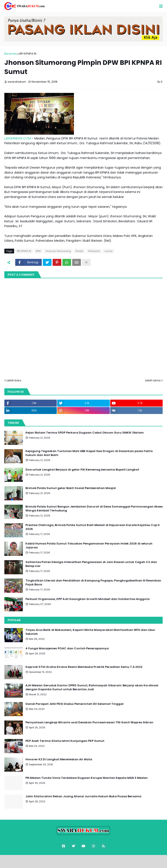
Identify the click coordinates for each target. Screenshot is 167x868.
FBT (109, 860)
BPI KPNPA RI (28, 54)
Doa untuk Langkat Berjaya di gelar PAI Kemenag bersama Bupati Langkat (82, 470)
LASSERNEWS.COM (18, 138)
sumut (109, 251)
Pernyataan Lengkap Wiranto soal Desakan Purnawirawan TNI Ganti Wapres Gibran (89, 722)
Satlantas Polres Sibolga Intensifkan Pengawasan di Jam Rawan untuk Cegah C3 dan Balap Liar (91, 564)
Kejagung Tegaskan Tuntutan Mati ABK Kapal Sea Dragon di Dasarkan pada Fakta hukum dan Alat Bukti (89, 453)
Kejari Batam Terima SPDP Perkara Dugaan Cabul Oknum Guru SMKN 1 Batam (85, 433)
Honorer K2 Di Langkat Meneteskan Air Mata (59, 759)
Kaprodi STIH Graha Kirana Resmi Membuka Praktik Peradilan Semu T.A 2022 (84, 667)
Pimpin (79, 251)
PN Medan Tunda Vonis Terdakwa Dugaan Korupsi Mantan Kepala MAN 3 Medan (87, 778)
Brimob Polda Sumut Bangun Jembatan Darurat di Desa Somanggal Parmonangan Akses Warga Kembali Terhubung (94, 509)
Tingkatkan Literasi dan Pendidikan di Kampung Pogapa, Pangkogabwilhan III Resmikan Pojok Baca (93, 583)
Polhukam (94, 251)
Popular (14, 620)
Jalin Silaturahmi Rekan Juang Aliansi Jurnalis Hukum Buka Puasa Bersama (83, 796)
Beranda (11, 54)
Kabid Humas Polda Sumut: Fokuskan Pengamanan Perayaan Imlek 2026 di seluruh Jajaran (89, 546)
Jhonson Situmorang (58, 251)
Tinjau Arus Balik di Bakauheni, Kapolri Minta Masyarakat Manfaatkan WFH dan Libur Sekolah (90, 632)
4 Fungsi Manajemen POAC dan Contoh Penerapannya (67, 648)
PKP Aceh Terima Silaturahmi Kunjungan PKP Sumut (65, 741)
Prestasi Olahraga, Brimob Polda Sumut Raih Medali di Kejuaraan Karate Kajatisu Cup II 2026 (93, 527)
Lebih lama (153, 380)
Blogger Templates (86, 860)
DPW (38, 251)
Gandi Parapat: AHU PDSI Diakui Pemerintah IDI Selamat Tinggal (74, 704)
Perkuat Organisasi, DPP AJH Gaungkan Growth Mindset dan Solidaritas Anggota (88, 599)
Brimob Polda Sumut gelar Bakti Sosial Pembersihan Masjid (71, 488)
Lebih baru (14, 380)
